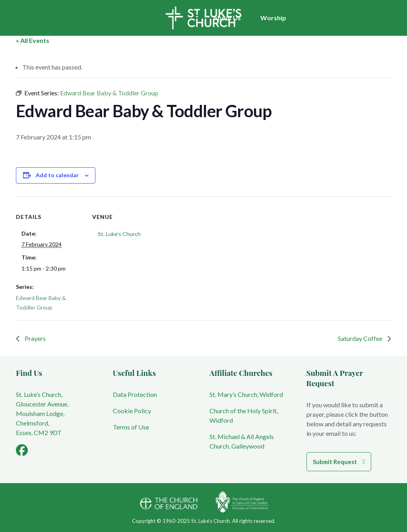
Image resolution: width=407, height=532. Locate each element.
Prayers (35, 338)
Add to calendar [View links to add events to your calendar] (57, 175)
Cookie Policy (132, 411)
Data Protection (135, 394)
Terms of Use (131, 427)
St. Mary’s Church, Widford (246, 394)
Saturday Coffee (361, 338)
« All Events (33, 40)
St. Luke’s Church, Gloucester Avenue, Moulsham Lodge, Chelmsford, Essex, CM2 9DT (42, 413)
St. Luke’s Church (119, 234)
